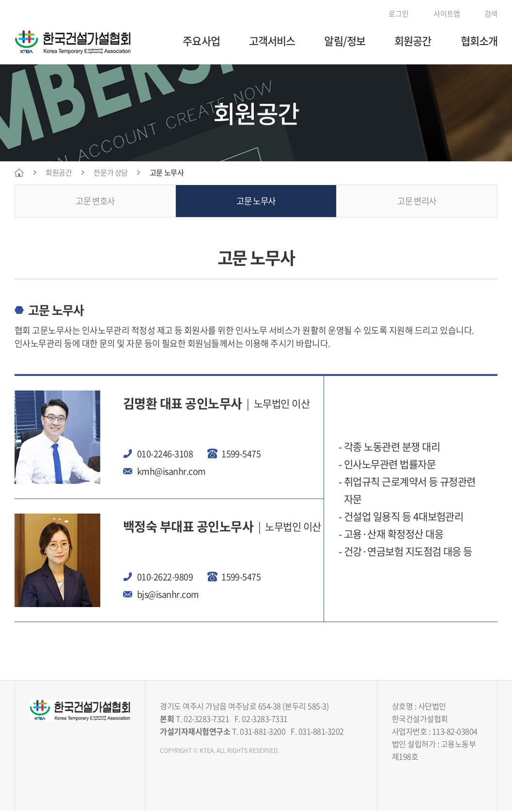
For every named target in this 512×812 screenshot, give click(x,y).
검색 (486, 14)
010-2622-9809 (165, 577)
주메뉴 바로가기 (0, 0)
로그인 (395, 14)
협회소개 (479, 40)
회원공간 (413, 40)
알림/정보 (345, 40)
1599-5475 (241, 454)
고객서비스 (272, 40)
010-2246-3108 (165, 454)
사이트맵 (442, 14)
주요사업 (201, 40)
